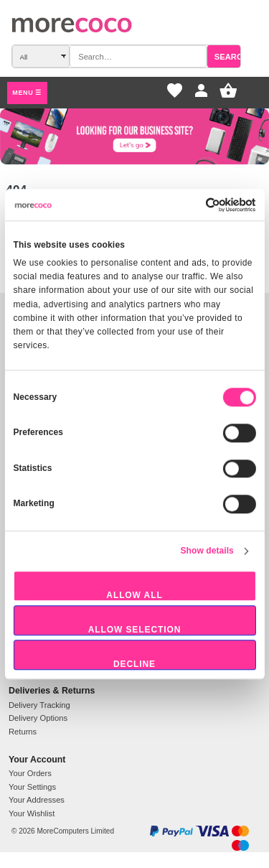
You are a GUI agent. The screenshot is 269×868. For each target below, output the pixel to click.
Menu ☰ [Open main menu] (27, 93)
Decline (134, 664)
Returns (23, 732)
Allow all (134, 595)
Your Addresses (37, 800)
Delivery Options (38, 718)
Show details (207, 551)
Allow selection (135, 630)
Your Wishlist (32, 813)
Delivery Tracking (39, 705)
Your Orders (30, 773)
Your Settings (32, 787)
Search (231, 57)
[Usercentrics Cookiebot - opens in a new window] (206, 205)
